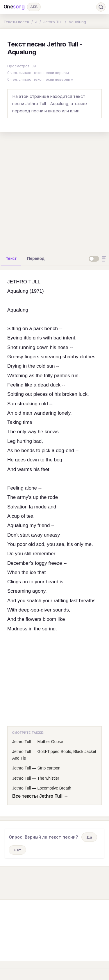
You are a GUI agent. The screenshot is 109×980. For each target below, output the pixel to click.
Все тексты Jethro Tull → (40, 796)
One (14, 7)
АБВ (34, 7)
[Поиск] (101, 7)
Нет (17, 850)
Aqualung (77, 22)
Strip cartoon (49, 768)
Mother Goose (50, 742)
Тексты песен (16, 22)
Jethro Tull (53, 22)
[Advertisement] (54, 191)
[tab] (11, 258)
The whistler (48, 778)
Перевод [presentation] (36, 258)
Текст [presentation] (11, 258)
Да (89, 837)
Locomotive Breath (54, 788)
